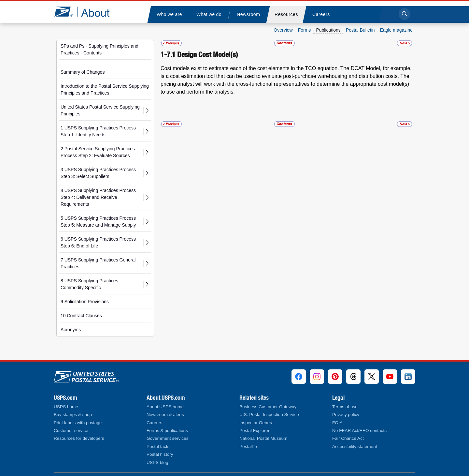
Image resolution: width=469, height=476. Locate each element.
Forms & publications (167, 431)
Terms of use (345, 407)
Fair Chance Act (348, 438)
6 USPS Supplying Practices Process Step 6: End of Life (98, 242)
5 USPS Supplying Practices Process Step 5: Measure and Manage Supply (98, 222)
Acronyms (71, 330)
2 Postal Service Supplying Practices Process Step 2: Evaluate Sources (98, 152)
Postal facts (158, 446)
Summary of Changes (83, 72)
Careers (154, 423)
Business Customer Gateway (268, 407)
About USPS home (165, 407)
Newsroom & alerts (165, 415)
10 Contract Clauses (81, 316)
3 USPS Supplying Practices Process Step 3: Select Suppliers (98, 173)
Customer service (71, 431)
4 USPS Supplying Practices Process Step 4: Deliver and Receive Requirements (98, 197)
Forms (305, 30)
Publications (328, 30)
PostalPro (249, 446)
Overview (283, 30)
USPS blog (157, 462)
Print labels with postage (78, 423)
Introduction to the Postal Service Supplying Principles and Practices (105, 89)
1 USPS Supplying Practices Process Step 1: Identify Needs (98, 131)
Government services (167, 438)
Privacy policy (346, 415)
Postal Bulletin (360, 30)
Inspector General (257, 423)
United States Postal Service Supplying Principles (100, 110)
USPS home (66, 407)
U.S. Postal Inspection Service (269, 415)
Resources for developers (79, 438)
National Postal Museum (263, 438)
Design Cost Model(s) (208, 54)
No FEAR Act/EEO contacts (359, 431)
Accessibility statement (355, 446)
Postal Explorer (254, 431)
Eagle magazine (396, 30)
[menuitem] (169, 15)
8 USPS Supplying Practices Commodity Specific (89, 284)
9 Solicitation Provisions (85, 302)
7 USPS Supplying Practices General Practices (98, 263)
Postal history (160, 454)
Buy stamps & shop (73, 415)
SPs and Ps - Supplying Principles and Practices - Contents (99, 49)
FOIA (337, 423)
